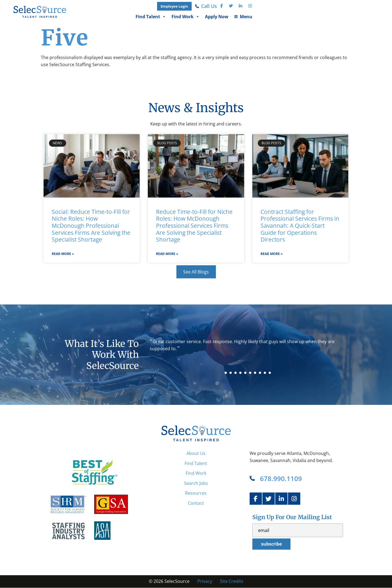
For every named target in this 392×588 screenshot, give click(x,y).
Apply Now (342, 17)
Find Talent (276, 17)
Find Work (311, 17)
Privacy (205, 581)
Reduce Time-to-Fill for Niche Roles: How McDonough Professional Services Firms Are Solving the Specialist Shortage (194, 226)
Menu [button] (371, 17)
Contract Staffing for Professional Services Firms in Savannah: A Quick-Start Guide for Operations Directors (300, 226)
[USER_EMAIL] (298, 530)
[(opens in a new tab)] (300, 6)
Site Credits (232, 581)
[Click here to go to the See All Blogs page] (196, 272)
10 (270, 373)
